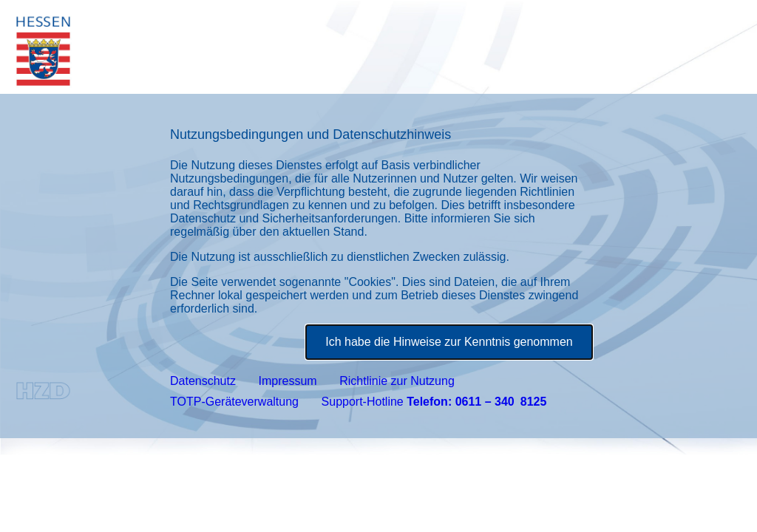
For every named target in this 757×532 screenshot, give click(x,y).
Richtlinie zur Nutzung (397, 381)
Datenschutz (203, 381)
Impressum (288, 381)
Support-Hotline (434, 402)
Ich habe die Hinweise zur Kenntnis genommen (449, 342)
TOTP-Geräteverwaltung (234, 402)
